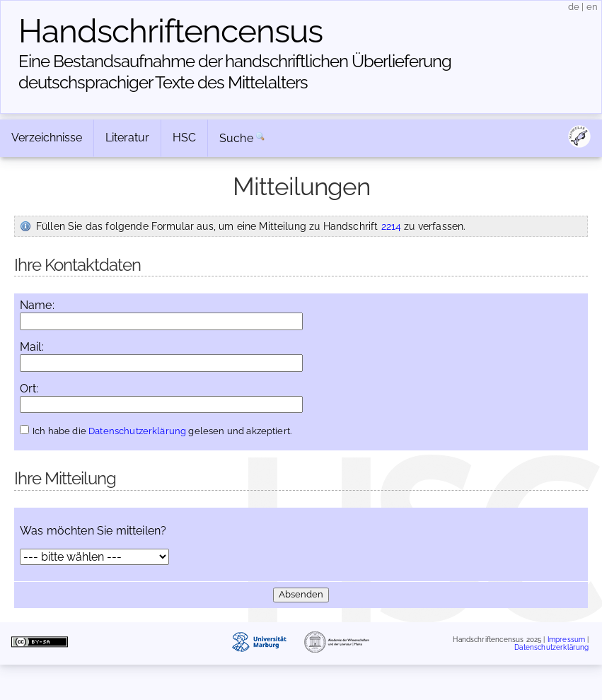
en (592, 7)
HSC (184, 138)
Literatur (127, 138)
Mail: (32, 347)
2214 (392, 226)
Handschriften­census (170, 31)
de (574, 7)
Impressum (566, 639)
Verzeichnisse (47, 138)
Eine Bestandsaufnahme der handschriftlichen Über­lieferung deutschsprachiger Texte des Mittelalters (235, 72)
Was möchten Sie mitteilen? (93, 531)
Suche (236, 138)
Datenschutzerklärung (137, 431)
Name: (37, 305)
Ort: (29, 389)
